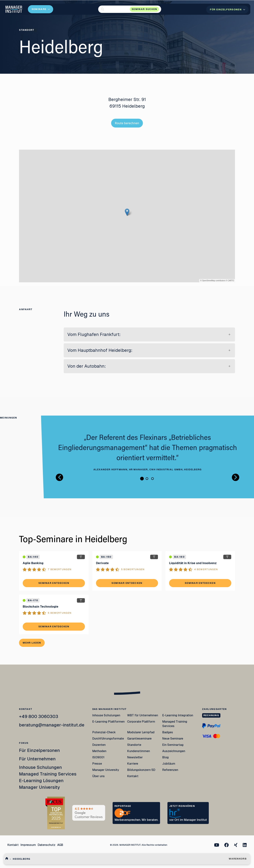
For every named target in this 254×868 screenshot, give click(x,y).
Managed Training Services (48, 774)
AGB (60, 845)
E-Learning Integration (178, 715)
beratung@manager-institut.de (52, 725)
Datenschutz (47, 845)
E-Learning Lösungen (41, 781)
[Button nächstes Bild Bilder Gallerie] (236, 477)
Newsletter (135, 757)
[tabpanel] (147, 453)
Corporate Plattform (141, 722)
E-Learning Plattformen (108, 722)
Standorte (134, 745)
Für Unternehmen (37, 759)
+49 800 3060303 (39, 716)
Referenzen (170, 770)
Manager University (39, 787)
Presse (97, 764)
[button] (130, 9)
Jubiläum (169, 764)
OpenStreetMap (209, 281)
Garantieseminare (139, 739)
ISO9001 (98, 757)
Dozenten (99, 745)
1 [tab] (142, 479)
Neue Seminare (173, 739)
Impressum (28, 845)
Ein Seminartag (173, 745)
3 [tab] (152, 479)
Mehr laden (32, 643)
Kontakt (133, 776)
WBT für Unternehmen (143, 715)
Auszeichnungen (174, 751)
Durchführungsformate (108, 739)
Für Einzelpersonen (39, 750)
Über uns (98, 776)
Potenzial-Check (104, 732)
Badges (168, 732)
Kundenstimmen (139, 751)
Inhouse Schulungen (40, 767)
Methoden (99, 751)
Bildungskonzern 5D (141, 770)
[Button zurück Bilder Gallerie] (59, 477)
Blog (165, 757)
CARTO (231, 281)
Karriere (133, 764)
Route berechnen (127, 123)
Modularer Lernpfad (141, 732)
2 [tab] (147, 479)
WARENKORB (238, 859)
